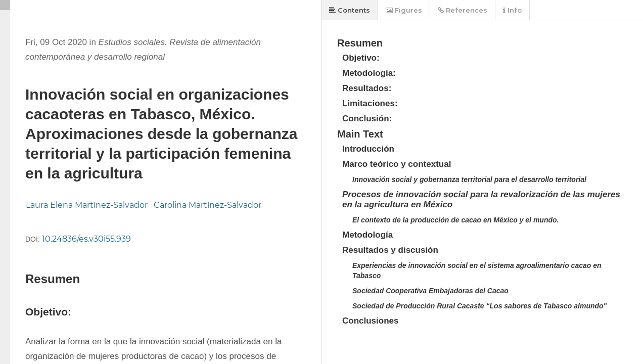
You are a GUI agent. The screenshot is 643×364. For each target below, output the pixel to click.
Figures (404, 10)
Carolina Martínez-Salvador (208, 205)
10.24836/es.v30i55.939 (86, 239)
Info (512, 10)
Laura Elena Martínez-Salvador (87, 205)
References (463, 10)
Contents (350, 10)
